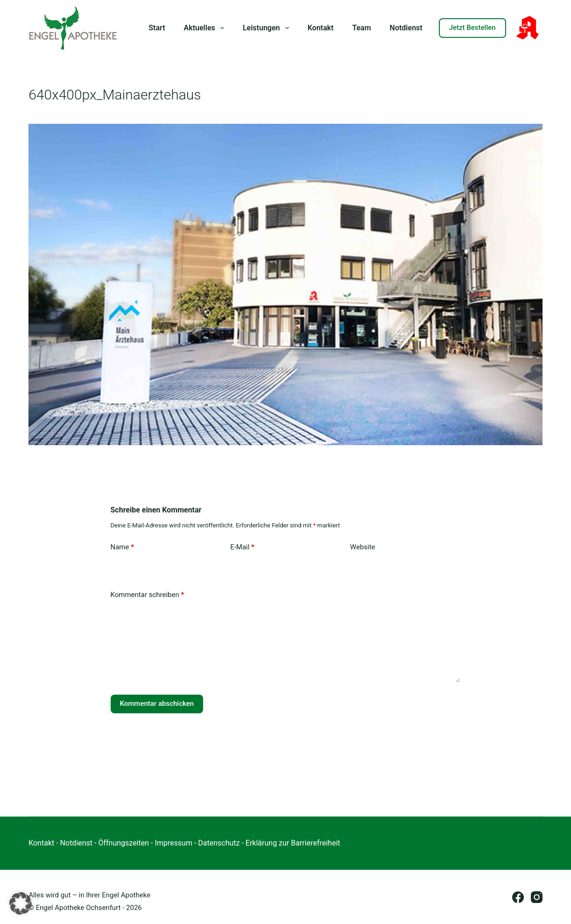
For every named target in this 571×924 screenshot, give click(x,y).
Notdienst (406, 28)
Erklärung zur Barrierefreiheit (293, 843)
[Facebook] (518, 897)
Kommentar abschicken (157, 704)
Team (361, 28)
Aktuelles (206, 28)
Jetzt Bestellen (472, 28)
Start (157, 28)
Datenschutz (219, 843)
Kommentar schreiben (148, 595)
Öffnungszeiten (123, 843)
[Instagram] (537, 897)
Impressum (173, 843)
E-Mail (242, 547)
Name (123, 547)
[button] (21, 903)
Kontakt (321, 28)
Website (363, 547)
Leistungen (268, 28)
